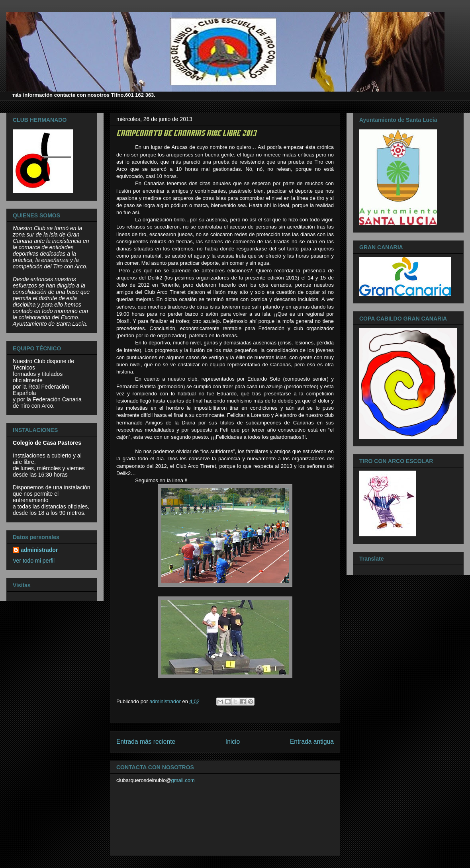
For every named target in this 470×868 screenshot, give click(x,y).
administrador (39, 550)
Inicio (233, 742)
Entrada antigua (312, 742)
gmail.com (183, 780)
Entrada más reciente (146, 742)
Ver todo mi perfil (34, 561)
